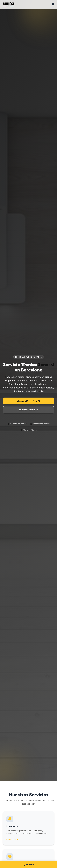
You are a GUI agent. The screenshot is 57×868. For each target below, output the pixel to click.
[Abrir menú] (53, 4)
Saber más (12, 839)
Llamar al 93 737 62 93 (28, 401)
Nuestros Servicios (28, 410)
